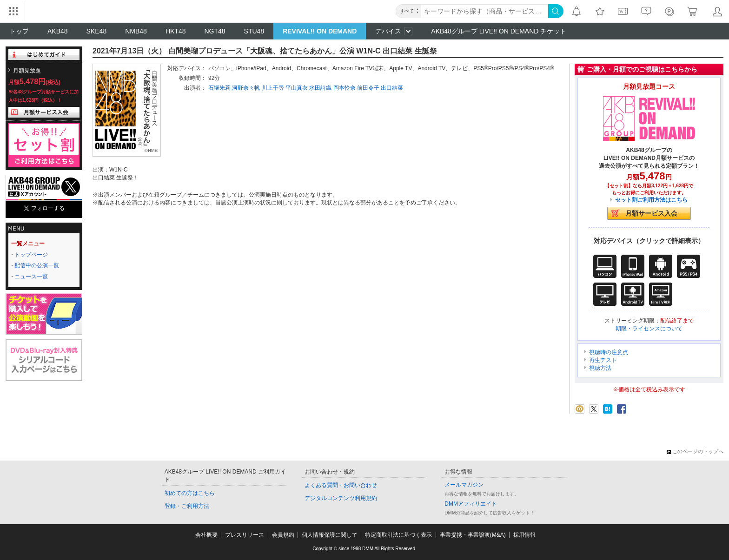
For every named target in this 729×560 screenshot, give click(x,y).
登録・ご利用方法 (187, 506)
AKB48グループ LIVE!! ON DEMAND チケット (499, 31)
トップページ (31, 255)
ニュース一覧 (31, 277)
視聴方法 (600, 368)
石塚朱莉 (219, 88)
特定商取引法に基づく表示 (398, 535)
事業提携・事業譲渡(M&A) (473, 535)
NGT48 (215, 31)
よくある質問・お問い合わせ (341, 485)
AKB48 (58, 31)
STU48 (254, 31)
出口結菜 (392, 88)
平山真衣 (297, 88)
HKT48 (176, 31)
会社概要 (206, 535)
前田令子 (368, 88)
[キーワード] (485, 11)
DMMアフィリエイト (471, 504)
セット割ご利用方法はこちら (651, 200)
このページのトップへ (695, 451)
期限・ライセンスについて (649, 329)
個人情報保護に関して (330, 535)
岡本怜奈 (345, 88)
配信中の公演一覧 (37, 265)
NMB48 (136, 31)
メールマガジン (464, 485)
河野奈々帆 (246, 88)
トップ (19, 31)
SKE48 (97, 31)
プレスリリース (245, 535)
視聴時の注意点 (609, 352)
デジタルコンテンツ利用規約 (341, 498)
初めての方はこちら (190, 493)
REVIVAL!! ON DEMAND (320, 31)
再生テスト (603, 360)
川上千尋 (273, 88)
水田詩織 (320, 88)
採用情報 (524, 535)
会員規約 (283, 535)
